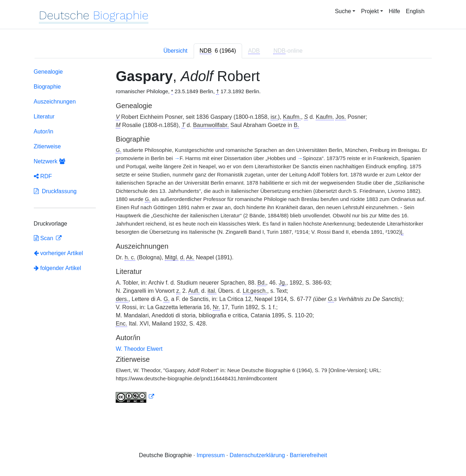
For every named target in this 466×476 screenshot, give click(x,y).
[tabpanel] (233, 237)
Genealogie (48, 72)
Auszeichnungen (55, 102)
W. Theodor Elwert (139, 349)
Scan (44, 238)
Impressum (211, 455)
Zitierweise (47, 146)
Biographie (48, 87)
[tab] (218, 51)
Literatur (44, 117)
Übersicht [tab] (176, 51)
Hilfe (394, 11)
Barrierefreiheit (308, 455)
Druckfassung (55, 191)
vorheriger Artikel (59, 253)
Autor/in (44, 131)
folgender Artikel (57, 268)
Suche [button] (343, 11)
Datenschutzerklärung (257, 455)
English (415, 11)
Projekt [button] (370, 11)
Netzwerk (49, 161)
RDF (43, 176)
